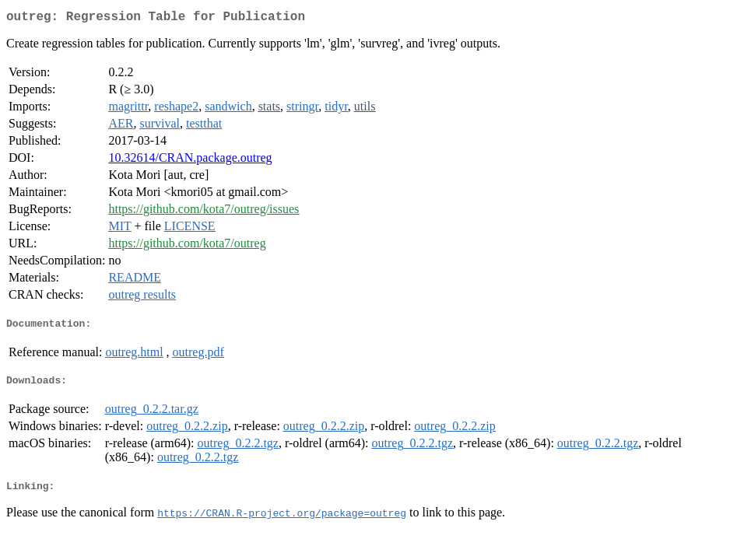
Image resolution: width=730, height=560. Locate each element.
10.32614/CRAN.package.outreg (190, 161)
